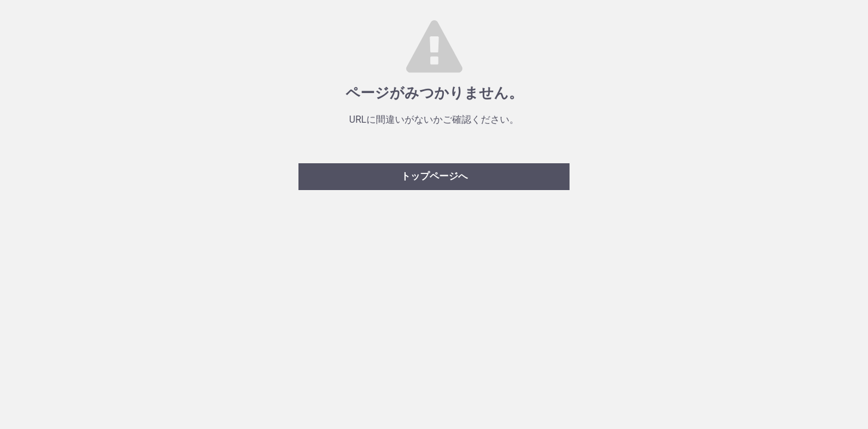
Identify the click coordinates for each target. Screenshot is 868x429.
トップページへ (434, 176)
